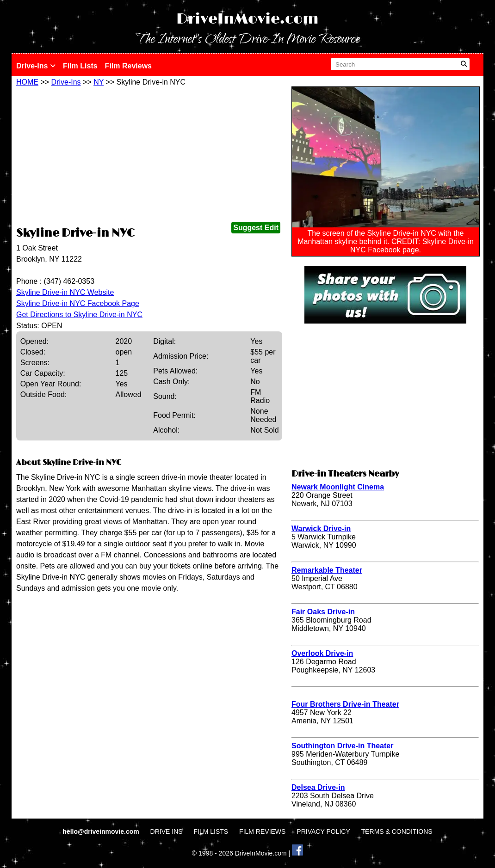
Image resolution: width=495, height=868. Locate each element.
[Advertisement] (149, 156)
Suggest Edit (256, 228)
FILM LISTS (211, 831)
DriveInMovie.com (247, 19)
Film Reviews (128, 66)
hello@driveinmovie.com (102, 831)
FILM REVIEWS (262, 831)
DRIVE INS (167, 831)
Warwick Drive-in (321, 529)
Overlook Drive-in (322, 653)
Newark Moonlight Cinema (338, 487)
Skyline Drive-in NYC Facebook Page (78, 303)
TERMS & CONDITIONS (397, 831)
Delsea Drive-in (318, 787)
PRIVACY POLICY (323, 831)
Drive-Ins (36, 66)
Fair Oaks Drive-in (323, 612)
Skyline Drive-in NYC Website (65, 292)
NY (99, 82)
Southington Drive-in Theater (342, 746)
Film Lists (80, 66)
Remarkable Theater (327, 570)
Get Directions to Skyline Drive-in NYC (79, 315)
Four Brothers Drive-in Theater (345, 704)
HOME (27, 82)
